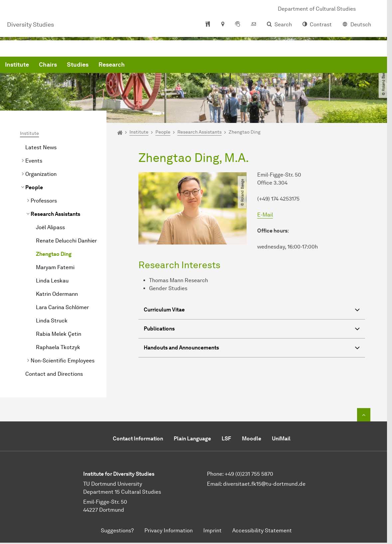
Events (34, 161)
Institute (118, 67)
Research (213, 67)
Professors (44, 201)
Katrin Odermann (57, 294)
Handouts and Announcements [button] (252, 349)
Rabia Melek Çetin (59, 334)
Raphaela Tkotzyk (58, 347)
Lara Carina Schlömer (62, 307)
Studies (179, 67)
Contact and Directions (54, 374)
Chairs (149, 67)
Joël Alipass (50, 227)
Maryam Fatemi (55, 267)
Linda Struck (52, 321)
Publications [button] (252, 330)
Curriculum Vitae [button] (252, 311)
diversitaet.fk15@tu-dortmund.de (264, 484)
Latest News (41, 147)
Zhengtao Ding (54, 254)
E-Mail (265, 215)
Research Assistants (55, 214)
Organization (41, 174)
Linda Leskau (52, 281)
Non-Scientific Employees (63, 361)
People (34, 187)
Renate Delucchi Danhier (66, 241)
